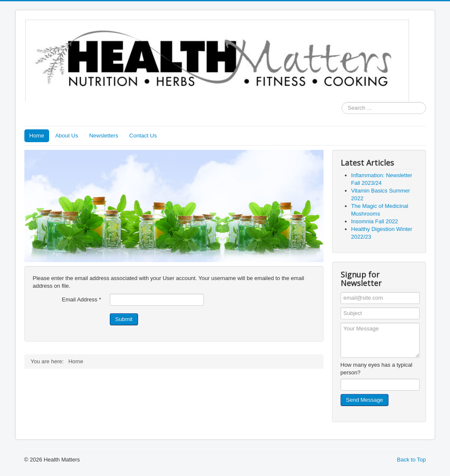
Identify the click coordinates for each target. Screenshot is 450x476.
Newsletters (104, 136)
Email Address (82, 299)
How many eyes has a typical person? (376, 369)
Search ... (342, 102)
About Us (66, 136)
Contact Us (143, 136)
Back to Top (412, 460)
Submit (124, 319)
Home (37, 136)
